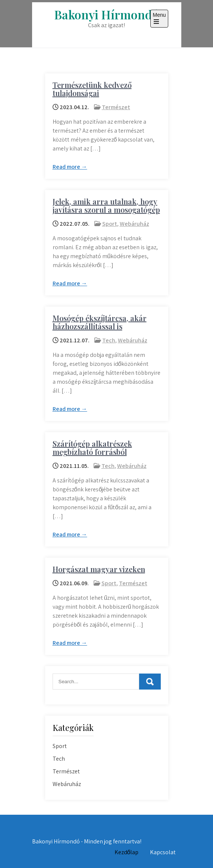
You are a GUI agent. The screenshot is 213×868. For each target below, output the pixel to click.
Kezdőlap (127, 852)
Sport (110, 224)
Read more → (70, 167)
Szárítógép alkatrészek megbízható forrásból (92, 448)
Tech (109, 340)
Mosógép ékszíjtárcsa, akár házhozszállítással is (100, 322)
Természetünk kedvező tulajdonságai (92, 89)
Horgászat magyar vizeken (99, 569)
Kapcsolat (163, 852)
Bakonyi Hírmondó (106, 14)
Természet (116, 107)
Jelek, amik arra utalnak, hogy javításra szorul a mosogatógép (106, 205)
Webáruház (134, 224)
